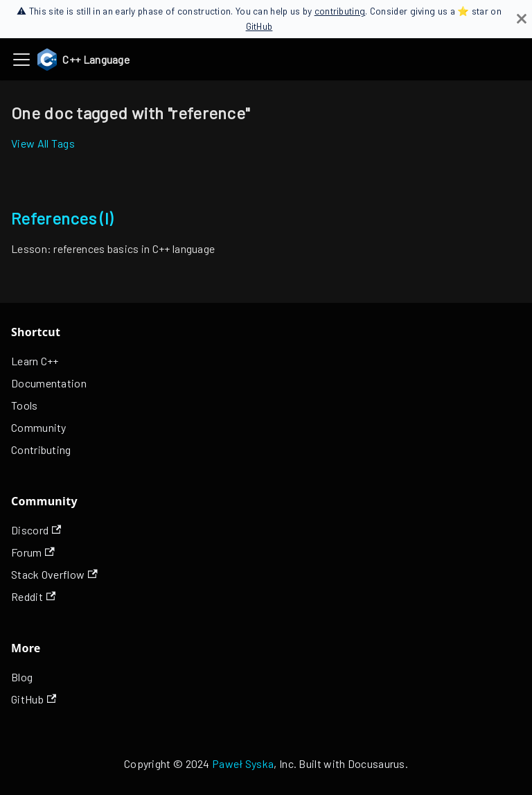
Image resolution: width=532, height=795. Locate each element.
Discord (36, 530)
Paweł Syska (243, 763)
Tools (25, 405)
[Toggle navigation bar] (21, 60)
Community (39, 427)
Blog (22, 677)
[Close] (522, 19)
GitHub (259, 26)
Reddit (33, 596)
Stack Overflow (54, 574)
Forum (33, 552)
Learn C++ (35, 361)
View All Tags (43, 143)
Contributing (41, 449)
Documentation (49, 383)
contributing (340, 11)
